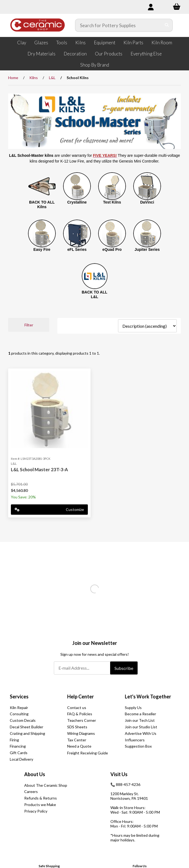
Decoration (75, 54)
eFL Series (77, 249)
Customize (49, 509)
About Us (35, 774)
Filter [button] (29, 325)
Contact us (77, 708)
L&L (52, 78)
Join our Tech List (140, 720)
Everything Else (146, 54)
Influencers (135, 740)
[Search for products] (118, 25)
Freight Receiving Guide (88, 753)
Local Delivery (21, 759)
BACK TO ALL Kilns (42, 204)
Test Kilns (112, 202)
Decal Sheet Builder (27, 727)
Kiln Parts (133, 43)
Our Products (109, 54)
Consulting (19, 714)
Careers (31, 791)
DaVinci (147, 202)
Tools (62, 43)
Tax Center (77, 740)
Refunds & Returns (41, 798)
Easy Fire (42, 249)
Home (13, 78)
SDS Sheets (77, 727)
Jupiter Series (147, 249)
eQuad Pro (112, 249)
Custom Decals (23, 720)
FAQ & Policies (80, 714)
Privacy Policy (36, 811)
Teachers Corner (82, 720)
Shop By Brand (95, 65)
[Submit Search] (167, 25)
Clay (22, 43)
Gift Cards (19, 753)
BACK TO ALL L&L (94, 294)
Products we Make (40, 805)
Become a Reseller (140, 714)
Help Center (80, 697)
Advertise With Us (141, 733)
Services (19, 697)
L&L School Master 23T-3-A (39, 469)
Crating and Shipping (27, 733)
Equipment (105, 43)
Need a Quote (79, 746)
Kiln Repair (19, 708)
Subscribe (124, 668)
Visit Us (119, 774)
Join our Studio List (141, 727)
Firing (14, 740)
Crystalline (77, 202)
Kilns (80, 43)
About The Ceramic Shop (46, 785)
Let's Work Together (148, 697)
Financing (18, 746)
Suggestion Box (138, 746)
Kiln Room (162, 43)
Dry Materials (41, 54)
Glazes (41, 43)
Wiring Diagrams (81, 733)
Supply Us (133, 708)
